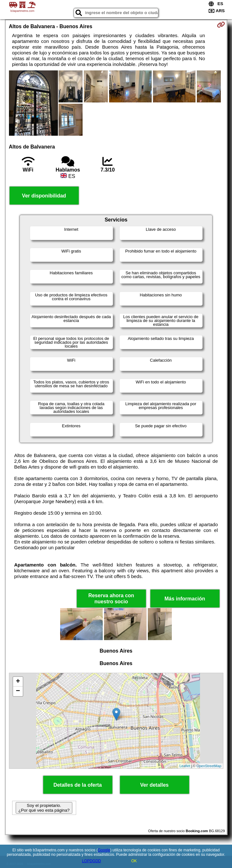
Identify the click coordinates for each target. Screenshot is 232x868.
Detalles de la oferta (78, 785)
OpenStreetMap (209, 766)
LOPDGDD (91, 861)
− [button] (18, 691)
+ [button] (18, 682)
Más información (185, 599)
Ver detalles (154, 785)
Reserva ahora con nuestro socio (111, 599)
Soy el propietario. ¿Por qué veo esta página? (44, 808)
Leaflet (185, 766)
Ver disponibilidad (44, 196)
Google (104, 850)
